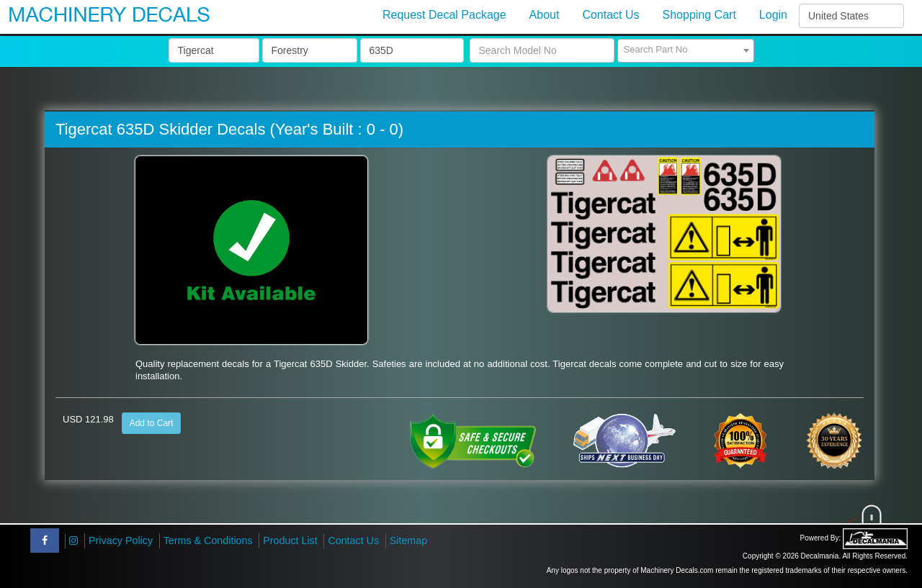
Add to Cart (152, 423)
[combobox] (686, 51)
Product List (290, 540)
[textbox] (686, 50)
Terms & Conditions (208, 540)
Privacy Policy (121, 540)
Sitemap (408, 540)
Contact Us (353, 540)
